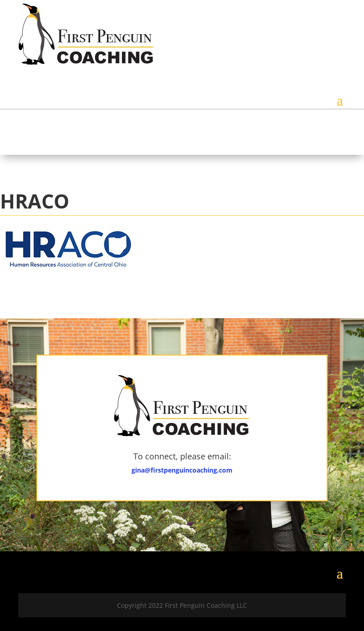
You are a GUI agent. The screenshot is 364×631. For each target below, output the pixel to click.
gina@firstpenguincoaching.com (182, 470)
